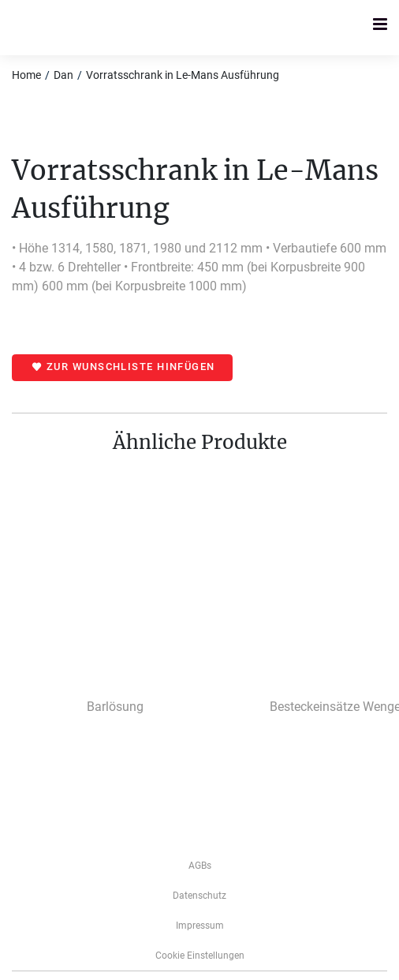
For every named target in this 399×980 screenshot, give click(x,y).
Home (26, 75)
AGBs (200, 866)
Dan (63, 75)
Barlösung (115, 707)
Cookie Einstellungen (200, 956)
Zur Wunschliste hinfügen (131, 367)
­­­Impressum (200, 926)
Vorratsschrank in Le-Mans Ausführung (183, 75)
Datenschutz (199, 896)
